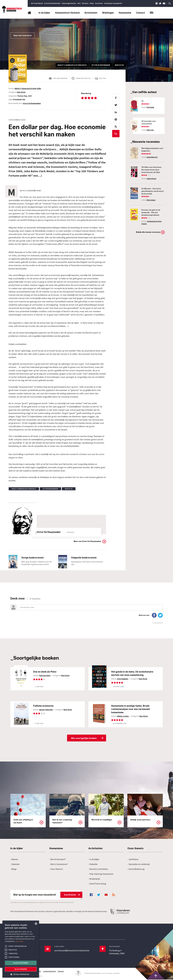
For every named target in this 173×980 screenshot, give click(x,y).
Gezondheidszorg (136, 870)
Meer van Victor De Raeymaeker (87, 541)
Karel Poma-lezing (97, 884)
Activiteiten (91, 13)
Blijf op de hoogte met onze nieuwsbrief (47, 895)
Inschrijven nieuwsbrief (113, 3)
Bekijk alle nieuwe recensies (148, 232)
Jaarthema (133, 860)
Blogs (14, 870)
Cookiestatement (50, 972)
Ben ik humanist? (58, 860)
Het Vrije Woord (37, 3)
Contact (141, 13)
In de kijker (44, 13)
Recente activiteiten (98, 870)
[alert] (21, 949)
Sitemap (61, 972)
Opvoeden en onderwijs (139, 865)
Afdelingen (108, 13)
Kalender (15, 865)
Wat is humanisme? (59, 865)
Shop (92, 3)
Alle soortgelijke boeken (84, 739)
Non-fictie (21, 92)
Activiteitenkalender (52, 3)
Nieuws (14, 860)
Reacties (103, 78)
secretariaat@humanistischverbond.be (72, 951)
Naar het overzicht (23, 36)
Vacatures (99, 3)
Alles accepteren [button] (21, 963)
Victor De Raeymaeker (32, 103)
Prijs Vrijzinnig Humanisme (101, 874)
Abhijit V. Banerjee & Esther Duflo (28, 89)
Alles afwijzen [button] (21, 969)
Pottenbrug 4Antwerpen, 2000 (117, 953)
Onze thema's (56, 870)
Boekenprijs (94, 879)
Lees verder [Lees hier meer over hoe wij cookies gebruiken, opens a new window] (19, 941)
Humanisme (125, 13)
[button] (21, 974)
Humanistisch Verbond (67, 13)
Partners (85, 3)
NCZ (79, 3)
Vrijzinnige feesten (69, 3)
